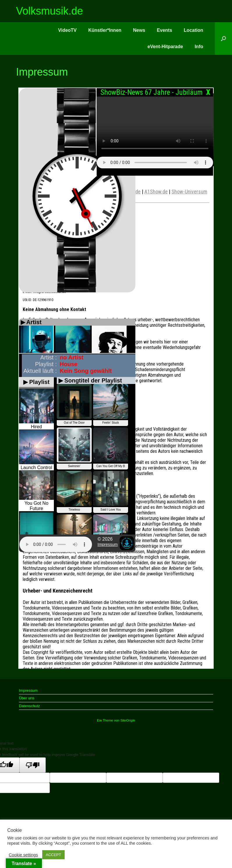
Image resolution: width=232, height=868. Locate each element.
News (139, 30)
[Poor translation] (33, 765)
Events (164, 30)
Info (199, 47)
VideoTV (68, 30)
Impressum (28, 690)
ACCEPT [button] (53, 855)
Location (193, 30)
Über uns (27, 698)
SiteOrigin (128, 720)
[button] (223, 39)
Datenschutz (29, 706)
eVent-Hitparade (165, 47)
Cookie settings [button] (23, 855)
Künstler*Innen (105, 30)
